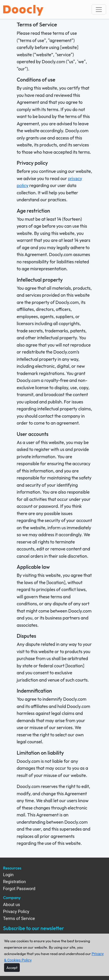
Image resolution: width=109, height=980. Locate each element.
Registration (15, 882)
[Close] (12, 968)
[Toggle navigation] (99, 9)
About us (12, 905)
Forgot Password (19, 889)
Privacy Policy (16, 912)
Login (8, 875)
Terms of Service (19, 919)
